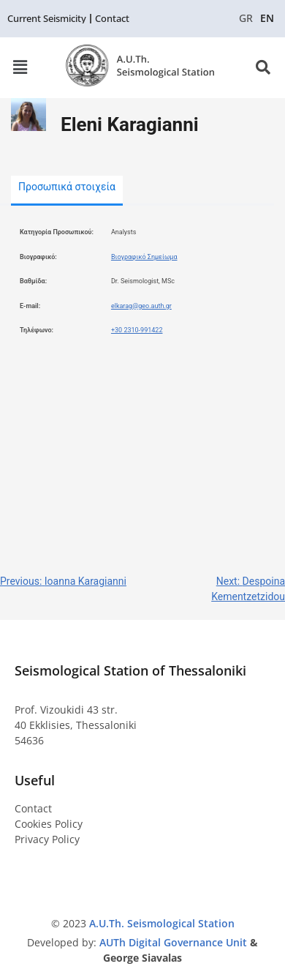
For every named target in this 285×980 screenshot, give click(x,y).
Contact (33, 808)
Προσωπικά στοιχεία (67, 187)
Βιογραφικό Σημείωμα (144, 257)
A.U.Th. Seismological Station (162, 923)
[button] (20, 67)
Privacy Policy (47, 839)
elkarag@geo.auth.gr (141, 306)
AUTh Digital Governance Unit (175, 942)
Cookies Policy (49, 824)
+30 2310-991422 (137, 330)
